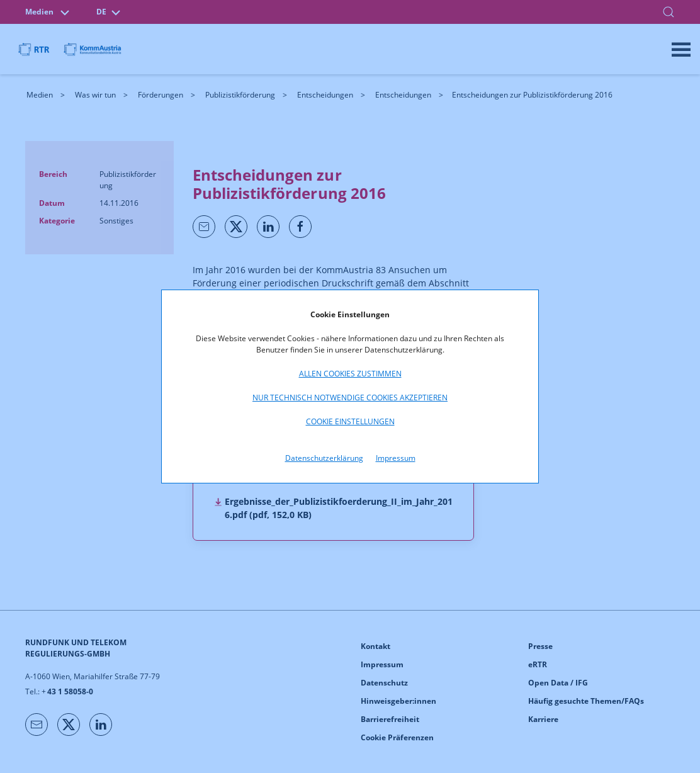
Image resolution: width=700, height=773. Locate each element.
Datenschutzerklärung (324, 458)
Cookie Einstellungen (350, 421)
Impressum (396, 458)
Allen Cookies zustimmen (350, 374)
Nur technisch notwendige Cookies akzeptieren (350, 398)
